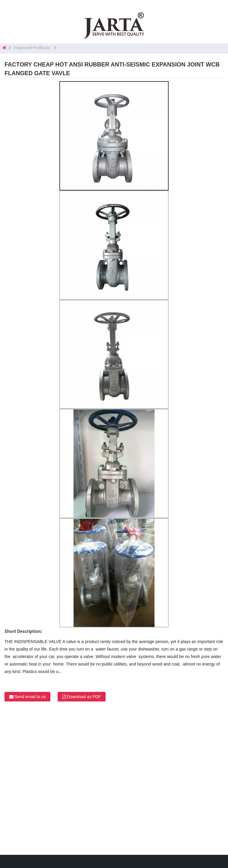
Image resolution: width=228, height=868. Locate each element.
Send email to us (30, 697)
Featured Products (32, 48)
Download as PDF (84, 697)
